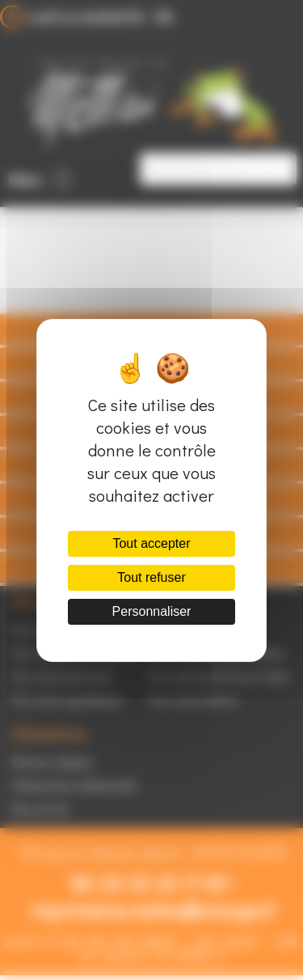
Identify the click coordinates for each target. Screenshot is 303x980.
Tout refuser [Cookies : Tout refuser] (151, 577)
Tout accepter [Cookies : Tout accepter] (151, 543)
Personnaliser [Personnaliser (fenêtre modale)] (152, 611)
